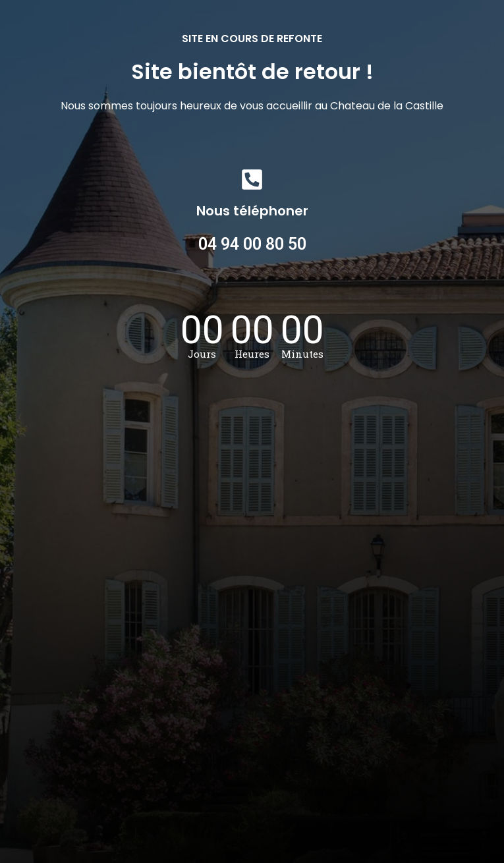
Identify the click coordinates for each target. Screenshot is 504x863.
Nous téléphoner (252, 211)
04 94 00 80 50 (252, 244)
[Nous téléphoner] (252, 180)
